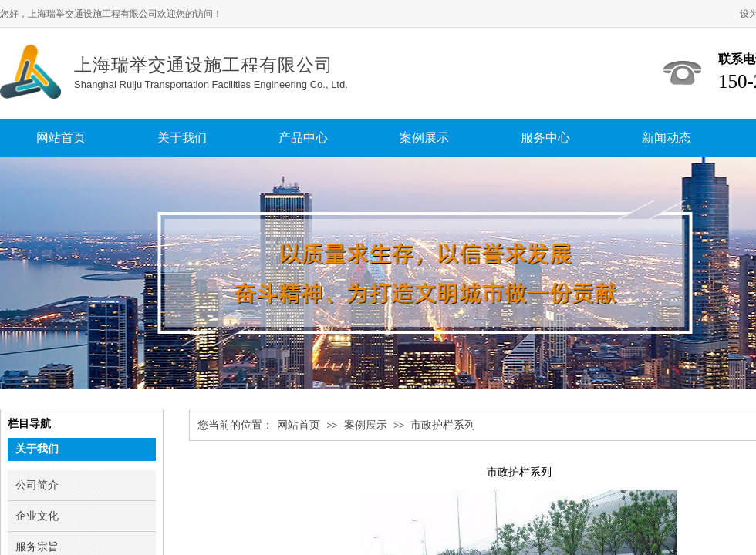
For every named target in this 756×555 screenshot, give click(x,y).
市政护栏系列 (443, 425)
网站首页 (299, 425)
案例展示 (366, 425)
